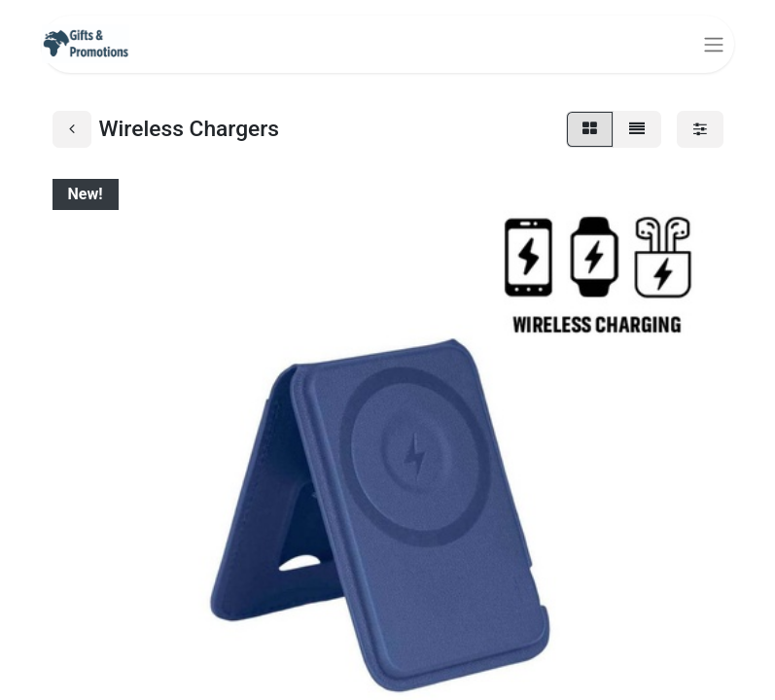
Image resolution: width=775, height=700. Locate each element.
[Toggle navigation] (714, 44)
